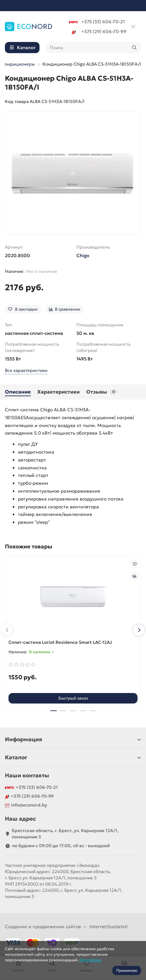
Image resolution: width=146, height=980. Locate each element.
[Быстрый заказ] (73, 698)
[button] (7, 630)
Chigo (83, 255)
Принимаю (127, 970)
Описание (18, 392)
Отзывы (102, 392)
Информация (73, 739)
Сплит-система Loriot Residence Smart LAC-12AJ (60, 642)
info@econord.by (29, 805)
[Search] (94, 48)
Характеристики (58, 392)
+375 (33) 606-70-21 (97, 22)
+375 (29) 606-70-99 (98, 31)
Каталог (73, 757)
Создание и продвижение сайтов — (66, 927)
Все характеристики (26, 370)
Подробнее (90, 960)
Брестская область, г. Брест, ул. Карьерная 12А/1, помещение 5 (65, 834)
